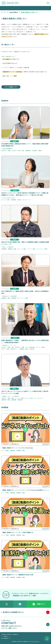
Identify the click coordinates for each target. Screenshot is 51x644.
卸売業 (15, 190)
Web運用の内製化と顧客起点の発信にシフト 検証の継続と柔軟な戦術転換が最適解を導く (25, 145)
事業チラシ (39, 604)
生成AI (20, 200)
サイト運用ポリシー (6, 636)
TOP (47, 639)
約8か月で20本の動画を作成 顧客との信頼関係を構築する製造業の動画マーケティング (25, 243)
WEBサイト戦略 (6, 151)
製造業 (15, 141)
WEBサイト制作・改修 (18, 151)
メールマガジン (39, 398)
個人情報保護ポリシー (6, 638)
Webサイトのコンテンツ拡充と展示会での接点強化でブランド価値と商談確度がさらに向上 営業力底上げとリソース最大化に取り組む (25, 194)
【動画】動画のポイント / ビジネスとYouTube (17, 448)
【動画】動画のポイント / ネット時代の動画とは (17, 533)
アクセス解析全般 (30, 347)
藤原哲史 (20, 400)
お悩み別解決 (13, 12)
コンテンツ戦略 (22, 249)
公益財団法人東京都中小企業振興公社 (10, 634)
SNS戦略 (35, 151)
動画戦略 (28, 151)
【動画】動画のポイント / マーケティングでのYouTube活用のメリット (25, 490)
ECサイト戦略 (6, 349)
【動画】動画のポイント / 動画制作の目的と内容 (17, 575)
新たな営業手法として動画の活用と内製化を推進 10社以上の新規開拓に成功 (25, 292)
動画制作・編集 (12, 249)
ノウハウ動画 (5, 451)
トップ (4, 12)
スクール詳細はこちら (11, 87)
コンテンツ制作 (6, 200)
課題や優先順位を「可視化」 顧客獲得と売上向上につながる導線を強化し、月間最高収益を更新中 (25, 342)
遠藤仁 (40, 151)
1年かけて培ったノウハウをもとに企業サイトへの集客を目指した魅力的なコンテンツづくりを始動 (25, 392)
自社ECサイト (15, 349)
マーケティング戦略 (42, 249)
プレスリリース (27, 200)
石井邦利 (32, 349)
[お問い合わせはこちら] (25, 624)
